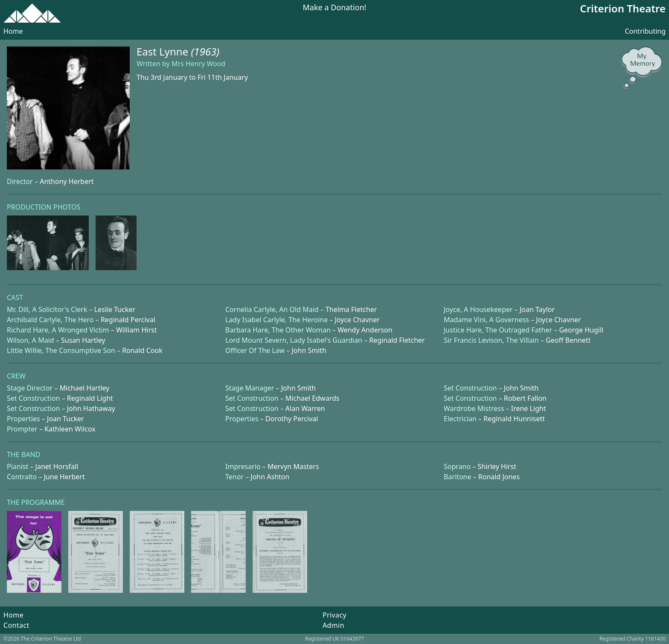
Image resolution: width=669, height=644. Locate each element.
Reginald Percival (128, 320)
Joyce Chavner (357, 320)
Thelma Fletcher (351, 309)
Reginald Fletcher (397, 340)
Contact (16, 625)
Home (13, 31)
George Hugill (581, 330)
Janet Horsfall (57, 466)
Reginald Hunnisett (514, 419)
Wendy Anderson (365, 330)
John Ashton (270, 477)
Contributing (645, 31)
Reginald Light (90, 398)
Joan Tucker (65, 419)
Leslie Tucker (115, 309)
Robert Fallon (525, 398)
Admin (333, 625)
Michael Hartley (85, 388)
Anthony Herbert (67, 181)
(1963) (205, 51)
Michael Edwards (313, 398)
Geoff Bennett (568, 340)
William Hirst (137, 330)
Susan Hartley (83, 340)
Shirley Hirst (497, 466)
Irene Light (529, 408)
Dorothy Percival (292, 419)
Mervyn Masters (293, 466)
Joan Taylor (537, 309)
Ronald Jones (499, 477)
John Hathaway (91, 408)
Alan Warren (305, 408)
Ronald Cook (142, 350)
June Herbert (64, 477)
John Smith (309, 350)
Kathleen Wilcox (70, 429)
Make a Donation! (335, 8)
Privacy (334, 615)
